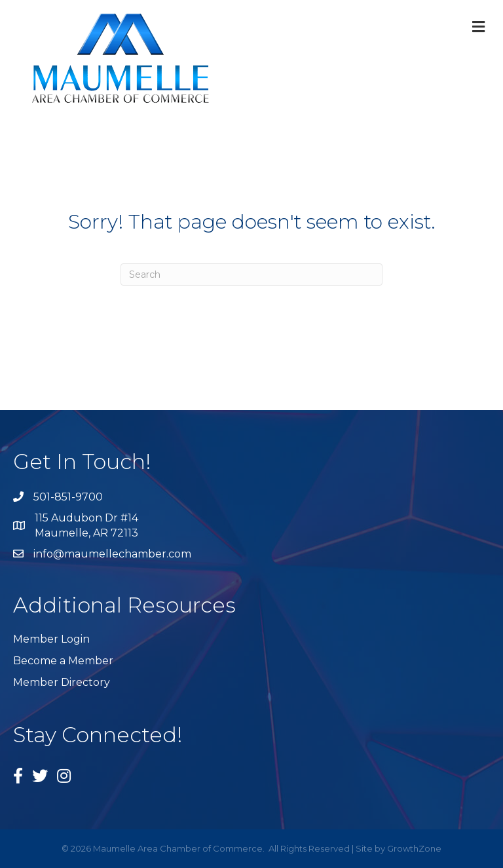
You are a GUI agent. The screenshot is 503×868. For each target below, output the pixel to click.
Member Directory (62, 682)
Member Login (51, 639)
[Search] (251, 274)
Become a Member (63, 661)
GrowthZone (414, 848)
